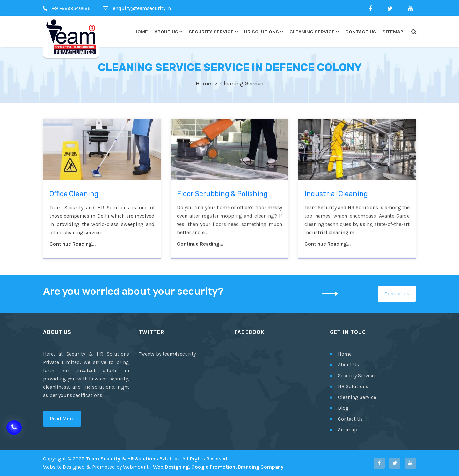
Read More (62, 418)
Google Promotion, (214, 467)
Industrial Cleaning (336, 195)
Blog (343, 408)
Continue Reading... (73, 245)
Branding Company (261, 467)
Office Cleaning (74, 195)
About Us (166, 32)
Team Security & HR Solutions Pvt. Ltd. (133, 459)
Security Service (211, 32)
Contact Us (361, 32)
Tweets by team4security (167, 354)
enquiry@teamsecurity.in (137, 8)
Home (141, 32)
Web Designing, (171, 467)
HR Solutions (262, 32)
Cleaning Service (312, 32)
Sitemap (393, 32)
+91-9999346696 (67, 8)
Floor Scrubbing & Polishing (222, 195)
